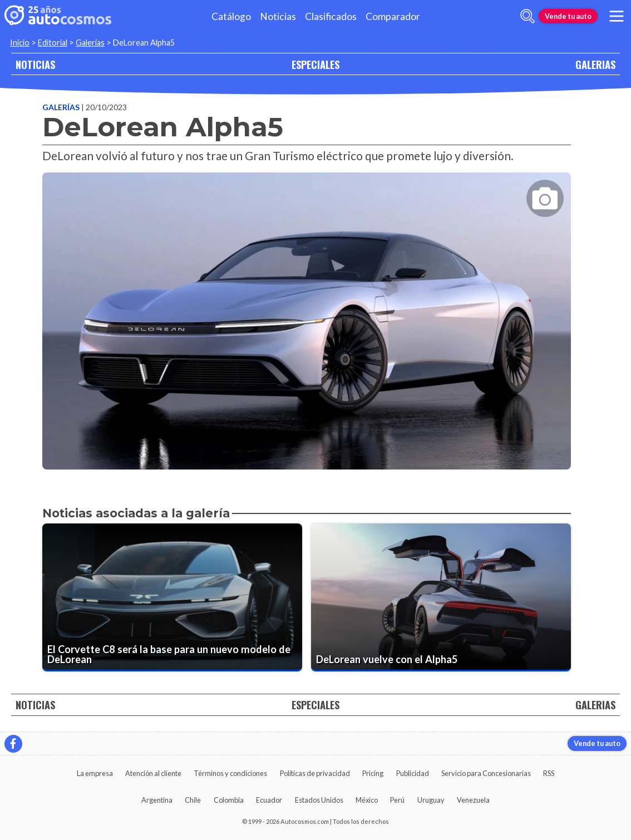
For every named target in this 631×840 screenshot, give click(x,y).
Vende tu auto (568, 16)
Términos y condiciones (230, 773)
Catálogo (231, 16)
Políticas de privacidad (315, 773)
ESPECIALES (315, 64)
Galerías (62, 107)
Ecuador (269, 800)
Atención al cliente (153, 773)
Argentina (157, 800)
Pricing (373, 773)
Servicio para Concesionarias (486, 773)
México (367, 800)
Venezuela (473, 800)
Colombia (229, 800)
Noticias (278, 16)
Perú (397, 800)
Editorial (53, 43)
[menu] (617, 16)
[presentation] (307, 311)
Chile (193, 800)
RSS (549, 773)
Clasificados (331, 16)
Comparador (393, 16)
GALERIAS (595, 64)
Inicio (20, 43)
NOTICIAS (35, 64)
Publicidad (413, 773)
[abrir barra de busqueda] (528, 16)
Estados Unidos (319, 800)
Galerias (90, 43)
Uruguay (431, 800)
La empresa (95, 773)
